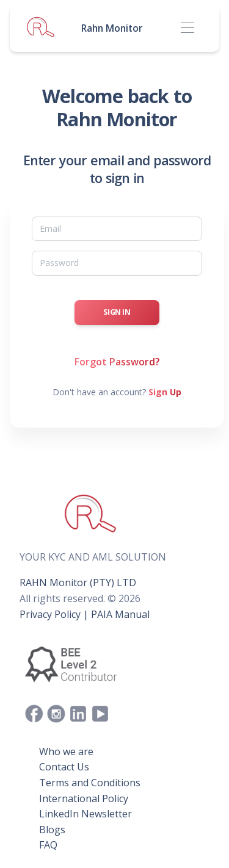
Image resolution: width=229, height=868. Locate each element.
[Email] (117, 229)
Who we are (66, 751)
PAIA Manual (120, 614)
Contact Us (64, 767)
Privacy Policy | (54, 614)
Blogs (52, 830)
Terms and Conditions (90, 783)
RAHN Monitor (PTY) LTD (78, 583)
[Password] (117, 263)
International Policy (84, 798)
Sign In (117, 312)
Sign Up (165, 392)
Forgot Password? (117, 362)
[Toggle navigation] (187, 28)
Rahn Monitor (112, 28)
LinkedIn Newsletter (85, 814)
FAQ (48, 845)
